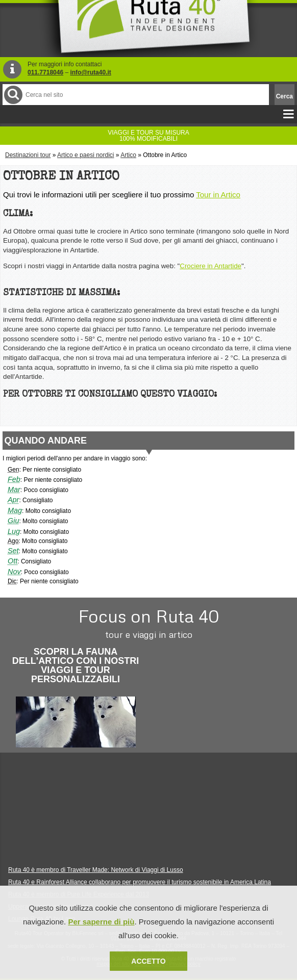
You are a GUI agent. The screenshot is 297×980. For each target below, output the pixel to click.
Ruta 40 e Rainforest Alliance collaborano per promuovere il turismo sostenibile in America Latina (140, 882)
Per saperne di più (101, 922)
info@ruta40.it (90, 72)
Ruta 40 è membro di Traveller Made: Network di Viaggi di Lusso (96, 870)
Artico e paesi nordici (85, 155)
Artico (128, 155)
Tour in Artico (218, 195)
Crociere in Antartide (211, 266)
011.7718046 (45, 72)
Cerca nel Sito (13, 95)
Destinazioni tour (28, 155)
